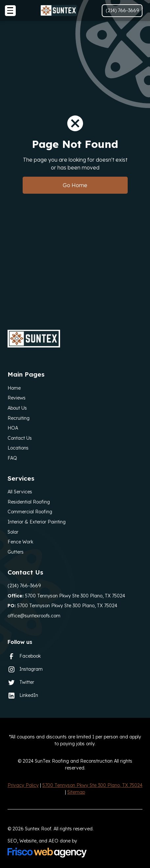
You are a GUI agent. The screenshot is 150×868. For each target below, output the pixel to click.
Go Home (75, 185)
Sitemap (76, 792)
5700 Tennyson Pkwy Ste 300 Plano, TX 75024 (66, 596)
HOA (13, 428)
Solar (13, 532)
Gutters (16, 552)
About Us (17, 408)
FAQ (12, 458)
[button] (10, 11)
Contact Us (20, 438)
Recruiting (19, 418)
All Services (20, 492)
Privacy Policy (23, 785)
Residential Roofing (29, 502)
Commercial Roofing (30, 512)
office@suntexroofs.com (34, 616)
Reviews (17, 398)
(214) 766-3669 (24, 586)
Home (14, 388)
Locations (18, 448)
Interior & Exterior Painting (37, 522)
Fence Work (20, 542)
